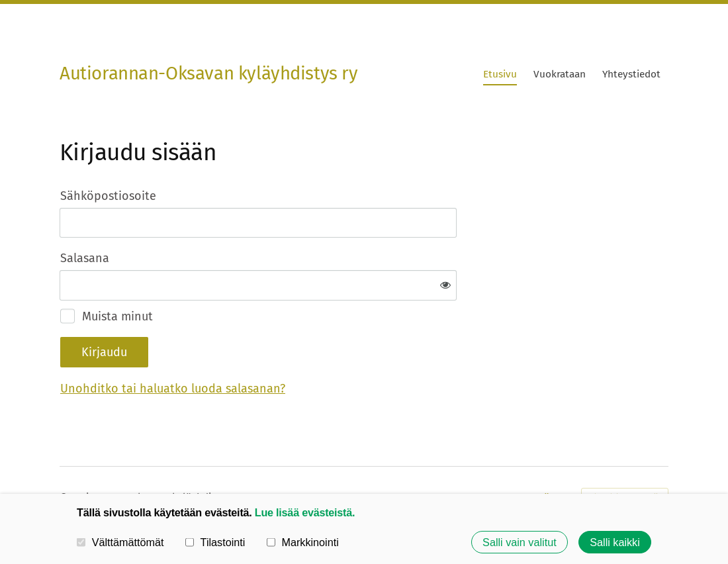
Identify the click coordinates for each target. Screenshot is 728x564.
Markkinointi (303, 542)
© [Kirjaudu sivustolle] (65, 453)
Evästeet (553, 454)
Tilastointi (215, 542)
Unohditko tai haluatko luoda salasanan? (316, 346)
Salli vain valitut (520, 542)
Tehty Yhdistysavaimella (625, 454)
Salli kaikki (615, 542)
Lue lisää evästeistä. (305, 512)
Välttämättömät (120, 542)
